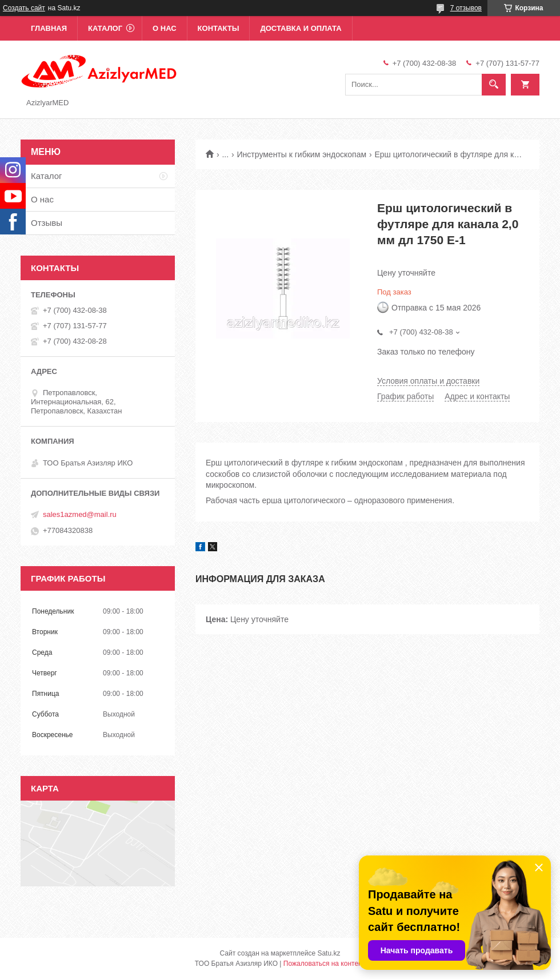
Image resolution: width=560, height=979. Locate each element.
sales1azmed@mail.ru (80, 514)
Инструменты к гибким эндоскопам (302, 154)
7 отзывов (466, 8)
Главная (49, 28)
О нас (165, 28)
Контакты (219, 28)
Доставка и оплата (301, 28)
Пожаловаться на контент (324, 964)
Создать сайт (24, 8)
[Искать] (494, 85)
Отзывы (47, 223)
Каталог (105, 28)
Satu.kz (329, 953)
